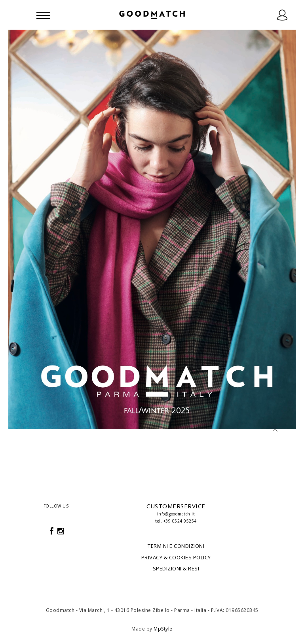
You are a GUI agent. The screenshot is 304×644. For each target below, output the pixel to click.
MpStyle (163, 629)
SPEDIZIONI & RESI (176, 568)
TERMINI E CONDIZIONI (176, 546)
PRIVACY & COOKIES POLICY (176, 557)
